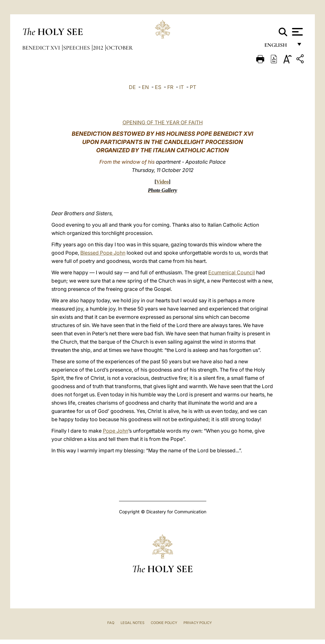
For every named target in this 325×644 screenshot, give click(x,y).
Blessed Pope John (103, 253)
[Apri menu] (297, 32)
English (279, 47)
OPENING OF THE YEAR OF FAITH (163, 122)
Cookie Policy (164, 623)
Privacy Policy (198, 623)
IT (182, 87)
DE (132, 87)
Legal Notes (133, 623)
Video (162, 182)
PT (193, 87)
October (119, 48)
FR (170, 87)
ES (158, 87)
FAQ (111, 623)
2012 (99, 48)
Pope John (116, 431)
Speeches (77, 48)
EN (145, 87)
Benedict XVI (42, 48)
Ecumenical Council (232, 272)
